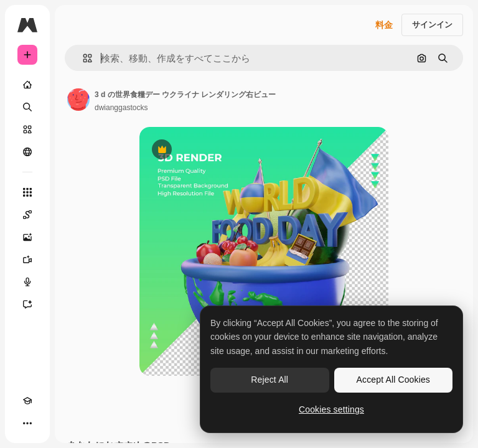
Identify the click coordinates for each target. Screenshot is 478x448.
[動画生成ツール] (27, 259)
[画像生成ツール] (27, 237)
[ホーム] (27, 85)
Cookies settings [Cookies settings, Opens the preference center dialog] (331, 409)
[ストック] (27, 129)
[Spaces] (27, 215)
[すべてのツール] (27, 192)
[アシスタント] (27, 304)
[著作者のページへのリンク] (78, 100)
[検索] (27, 107)
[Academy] (27, 401)
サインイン (432, 25)
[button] (82, 58)
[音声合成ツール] (27, 282)
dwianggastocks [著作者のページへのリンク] (121, 108)
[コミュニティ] (27, 152)
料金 (384, 25)
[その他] (27, 423)
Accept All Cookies (393, 380)
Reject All (269, 380)
